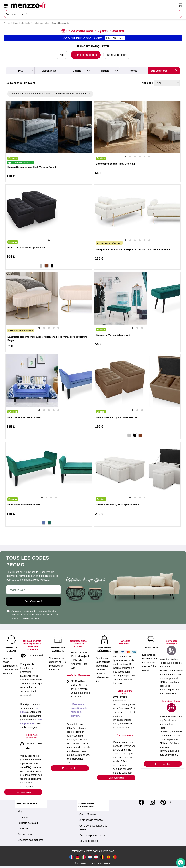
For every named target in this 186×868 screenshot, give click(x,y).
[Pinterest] (163, 802)
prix (21, 71)
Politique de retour (28, 823)
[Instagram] (152, 802)
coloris (77, 71)
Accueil (7, 23)
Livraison (22, 817)
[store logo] (93, 5)
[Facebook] (141, 802)
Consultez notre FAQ (34, 745)
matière (105, 71)
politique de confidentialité (38, 611)
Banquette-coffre (117, 55)
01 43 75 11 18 (79, 652)
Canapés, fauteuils (21, 23)
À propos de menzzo (91, 820)
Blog (20, 812)
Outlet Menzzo (88, 814)
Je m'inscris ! (33, 601)
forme (133, 71)
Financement (25, 829)
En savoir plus (23, 792)
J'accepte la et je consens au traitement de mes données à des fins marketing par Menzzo (33, 615)
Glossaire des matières (30, 840)
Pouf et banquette (41, 23)
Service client (25, 834)
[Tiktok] (170, 802)
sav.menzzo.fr (36, 655)
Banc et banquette (86, 55)
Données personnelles (92, 835)
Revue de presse (89, 841)
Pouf (62, 55)
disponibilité (49, 71)
